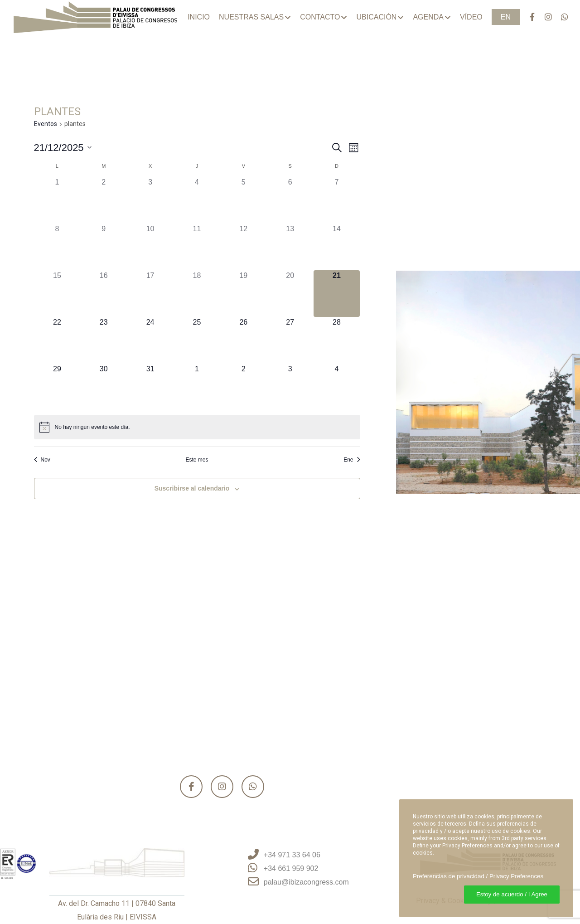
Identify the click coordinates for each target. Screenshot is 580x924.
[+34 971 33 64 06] (290, 855)
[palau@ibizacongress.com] (290, 882)
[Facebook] (528, 17)
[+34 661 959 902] (290, 869)
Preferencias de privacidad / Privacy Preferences (478, 876)
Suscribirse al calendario (192, 488)
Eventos (46, 124)
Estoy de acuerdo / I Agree (512, 894)
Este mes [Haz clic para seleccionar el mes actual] (197, 460)
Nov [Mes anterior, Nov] (42, 460)
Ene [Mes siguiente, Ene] (352, 460)
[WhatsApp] (561, 17)
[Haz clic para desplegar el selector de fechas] (63, 148)
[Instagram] (544, 17)
